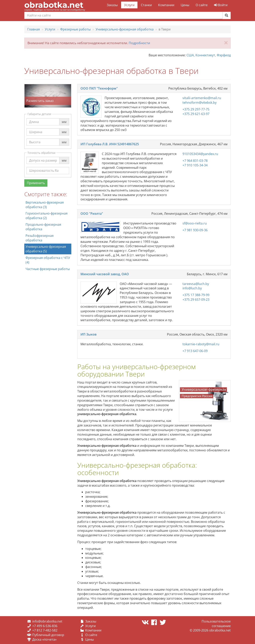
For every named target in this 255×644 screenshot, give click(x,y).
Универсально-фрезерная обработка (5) (46, 249)
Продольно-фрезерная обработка (43, 227)
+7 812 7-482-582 (45, 630)
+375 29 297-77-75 (196, 109)
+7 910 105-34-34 (195, 165)
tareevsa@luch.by (196, 284)
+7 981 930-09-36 (195, 230)
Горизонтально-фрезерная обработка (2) (47, 216)
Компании (166, 5)
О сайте (202, 5)
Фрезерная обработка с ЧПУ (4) (48, 260)
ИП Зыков (89, 334)
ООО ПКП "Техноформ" (99, 88)
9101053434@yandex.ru (200, 154)
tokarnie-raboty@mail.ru (201, 344)
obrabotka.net (54, 5)
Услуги (129, 5)
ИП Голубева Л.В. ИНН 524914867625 (110, 144)
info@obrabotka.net (47, 621)
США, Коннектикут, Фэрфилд (209, 55)
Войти (221, 5)
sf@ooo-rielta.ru (195, 223)
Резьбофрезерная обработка (40, 238)
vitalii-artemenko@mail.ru (202, 98)
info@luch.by (192, 288)
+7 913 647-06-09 (195, 351)
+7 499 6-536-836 (45, 626)
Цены (185, 5)
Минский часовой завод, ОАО (105, 274)
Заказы (112, 5)
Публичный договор (48, 635)
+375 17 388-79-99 (196, 295)
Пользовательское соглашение (216, 624)
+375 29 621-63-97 (196, 114)
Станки (146, 5)
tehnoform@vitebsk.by (200, 102)
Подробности (139, 43)
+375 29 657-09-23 (196, 300)
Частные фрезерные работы (48, 269)
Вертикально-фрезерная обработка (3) (45, 205)
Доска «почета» (44, 639)
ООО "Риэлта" (92, 214)
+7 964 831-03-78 (195, 161)
